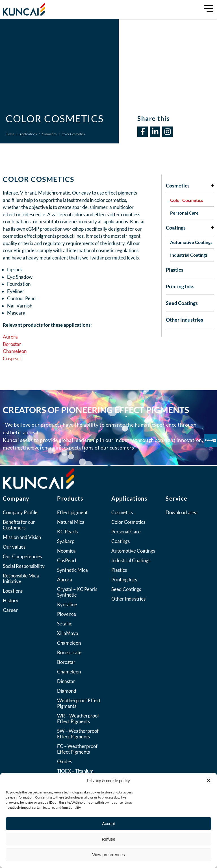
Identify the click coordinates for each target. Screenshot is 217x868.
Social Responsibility (24, 566)
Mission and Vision (22, 537)
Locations (13, 591)
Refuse (108, 839)
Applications (28, 134)
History (11, 600)
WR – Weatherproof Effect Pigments (78, 718)
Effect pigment (72, 512)
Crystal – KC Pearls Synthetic (77, 592)
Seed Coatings (182, 303)
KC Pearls (67, 532)
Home (10, 134)
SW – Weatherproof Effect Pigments (78, 734)
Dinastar (66, 681)
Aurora (11, 337)
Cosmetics (49, 134)
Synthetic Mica (72, 570)
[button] (209, 780)
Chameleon (15, 351)
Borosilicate (69, 652)
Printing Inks (180, 286)
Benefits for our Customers (19, 525)
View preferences (108, 855)
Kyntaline (67, 604)
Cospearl (12, 358)
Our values (14, 547)
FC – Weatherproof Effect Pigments (77, 749)
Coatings (190, 228)
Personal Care (184, 213)
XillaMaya (68, 633)
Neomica (66, 551)
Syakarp (66, 541)
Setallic (65, 624)
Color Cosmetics (187, 200)
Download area (182, 512)
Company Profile (20, 512)
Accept (108, 824)
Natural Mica (71, 522)
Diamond (67, 691)
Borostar (12, 344)
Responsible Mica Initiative (21, 578)
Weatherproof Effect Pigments (79, 703)
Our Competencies (22, 556)
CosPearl (67, 560)
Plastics (175, 270)
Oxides (65, 761)
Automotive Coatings (191, 242)
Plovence (67, 614)
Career (10, 610)
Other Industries (185, 320)
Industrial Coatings (189, 255)
